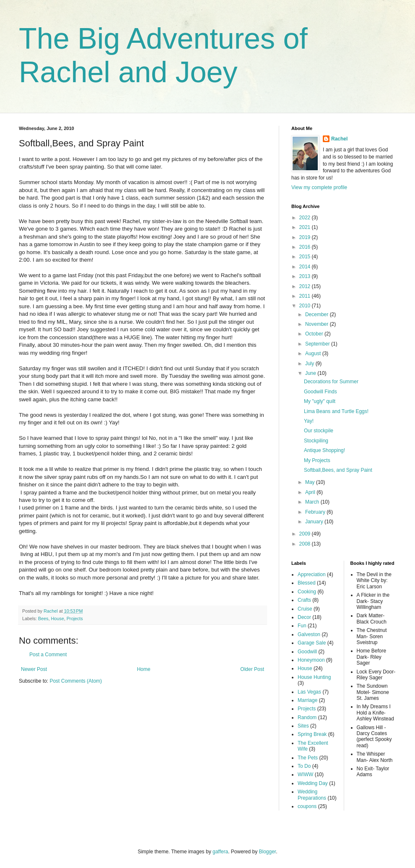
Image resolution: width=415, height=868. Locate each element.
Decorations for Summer (331, 382)
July (310, 364)
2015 (306, 257)
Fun (302, 626)
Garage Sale (312, 643)
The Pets (308, 758)
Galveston (309, 634)
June (311, 373)
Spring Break (312, 734)
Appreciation (312, 574)
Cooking (307, 592)
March (313, 502)
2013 (306, 276)
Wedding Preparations (312, 795)
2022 (306, 218)
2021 (306, 227)
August (314, 353)
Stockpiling (316, 441)
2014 (306, 267)
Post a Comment (48, 655)
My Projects (317, 460)
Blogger (268, 852)
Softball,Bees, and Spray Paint (338, 470)
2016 (306, 247)
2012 (306, 286)
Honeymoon (311, 660)
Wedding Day (313, 783)
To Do (304, 766)
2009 (306, 534)
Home (144, 669)
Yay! (309, 421)
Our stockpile (319, 431)
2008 (306, 544)
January (315, 522)
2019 (306, 237)
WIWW (305, 774)
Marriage (307, 700)
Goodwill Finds (320, 392)
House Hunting (314, 677)
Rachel (339, 139)
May (311, 482)
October (315, 334)
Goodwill (307, 652)
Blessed (307, 583)
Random (307, 717)
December (318, 314)
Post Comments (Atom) (76, 681)
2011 (306, 296)
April (311, 492)
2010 (306, 306)
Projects (75, 619)
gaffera (220, 852)
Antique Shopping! (324, 450)
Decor (304, 617)
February (316, 512)
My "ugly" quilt (320, 401)
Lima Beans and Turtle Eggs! (336, 411)
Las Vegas (309, 692)
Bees (43, 619)
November (318, 324)
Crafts (304, 600)
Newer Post (34, 669)
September (318, 344)
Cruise (305, 609)
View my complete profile (319, 187)
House (57, 619)
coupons (307, 806)
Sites (303, 726)
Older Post (252, 669)
